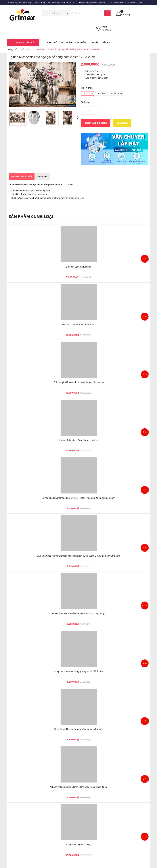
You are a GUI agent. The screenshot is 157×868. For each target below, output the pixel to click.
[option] (42, 84)
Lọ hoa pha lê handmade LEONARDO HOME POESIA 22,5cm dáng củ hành (78, 498)
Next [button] (77, 118)
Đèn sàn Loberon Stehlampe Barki (78, 325)
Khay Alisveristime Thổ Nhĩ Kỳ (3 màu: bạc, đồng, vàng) (78, 614)
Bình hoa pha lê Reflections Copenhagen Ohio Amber (78, 382)
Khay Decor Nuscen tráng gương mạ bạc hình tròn (79, 671)
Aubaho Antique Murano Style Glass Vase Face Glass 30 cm (78, 787)
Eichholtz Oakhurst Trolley (79, 845)
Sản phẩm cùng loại (31, 216)
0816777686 (136, 3)
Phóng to (72, 103)
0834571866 (123, 3)
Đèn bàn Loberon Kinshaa (79, 267)
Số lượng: (86, 102)
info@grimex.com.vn (95, 3)
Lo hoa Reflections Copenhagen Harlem (78, 440)
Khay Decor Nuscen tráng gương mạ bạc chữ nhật (79, 729)
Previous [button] (13, 118)
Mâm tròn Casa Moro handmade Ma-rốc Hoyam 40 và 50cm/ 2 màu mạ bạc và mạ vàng (78, 556)
